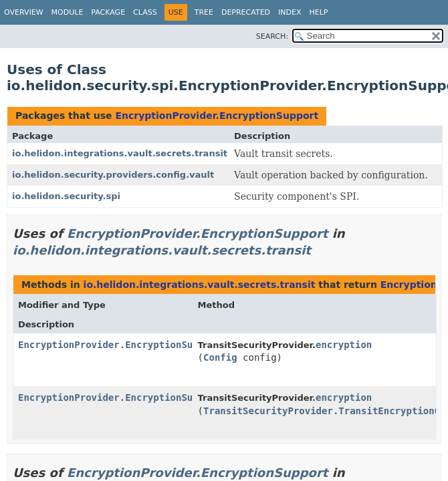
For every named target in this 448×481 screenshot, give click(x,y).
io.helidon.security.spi (66, 196)
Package (108, 12)
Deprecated (246, 12)
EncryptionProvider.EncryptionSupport (217, 116)
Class (145, 12)
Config (220, 357)
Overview (24, 12)
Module (68, 12)
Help (319, 12)
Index (290, 12)
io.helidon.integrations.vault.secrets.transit (120, 153)
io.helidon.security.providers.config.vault (113, 175)
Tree (204, 12)
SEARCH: (272, 36)
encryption (344, 345)
